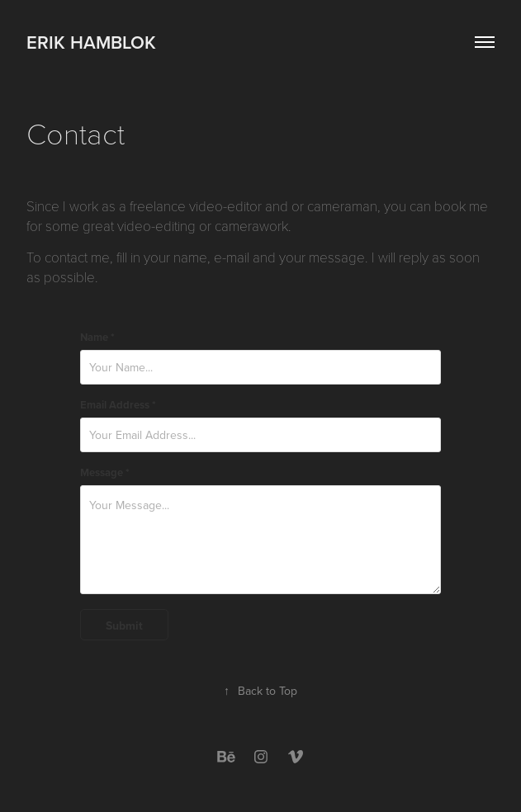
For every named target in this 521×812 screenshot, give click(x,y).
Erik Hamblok (91, 42)
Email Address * (118, 405)
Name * (97, 338)
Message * (105, 473)
